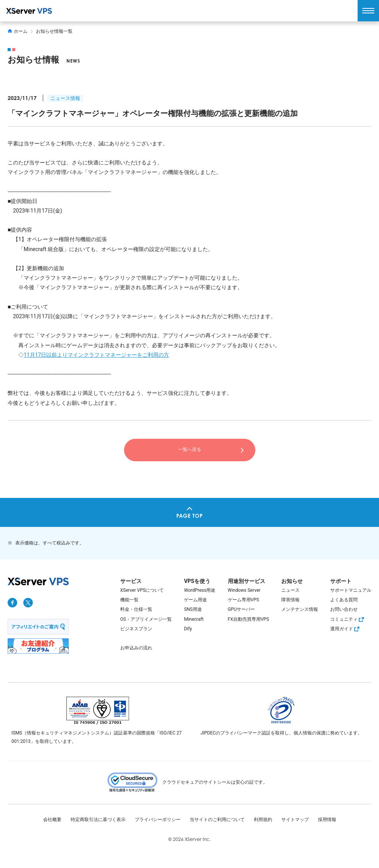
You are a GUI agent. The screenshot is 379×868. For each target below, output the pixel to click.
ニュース (290, 590)
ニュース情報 (65, 98)
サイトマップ (295, 820)
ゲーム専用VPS (244, 600)
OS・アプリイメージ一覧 (146, 619)
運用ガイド (346, 629)
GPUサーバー (242, 609)
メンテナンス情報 (300, 609)
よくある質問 (344, 600)
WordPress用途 (200, 590)
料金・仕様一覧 (136, 609)
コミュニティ (348, 619)
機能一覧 (129, 600)
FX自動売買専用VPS (249, 619)
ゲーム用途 (195, 600)
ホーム (18, 31)
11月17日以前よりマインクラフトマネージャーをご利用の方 (96, 355)
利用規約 (263, 820)
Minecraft (194, 619)
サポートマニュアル (351, 590)
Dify (188, 629)
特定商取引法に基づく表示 (98, 820)
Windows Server (244, 590)
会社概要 (52, 820)
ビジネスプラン (136, 629)
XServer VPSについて (142, 590)
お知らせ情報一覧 (54, 31)
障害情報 (290, 600)
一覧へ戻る (190, 449)
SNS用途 (193, 609)
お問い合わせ (344, 609)
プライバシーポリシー (158, 820)
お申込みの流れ (136, 648)
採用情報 (327, 820)
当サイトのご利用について (217, 820)
